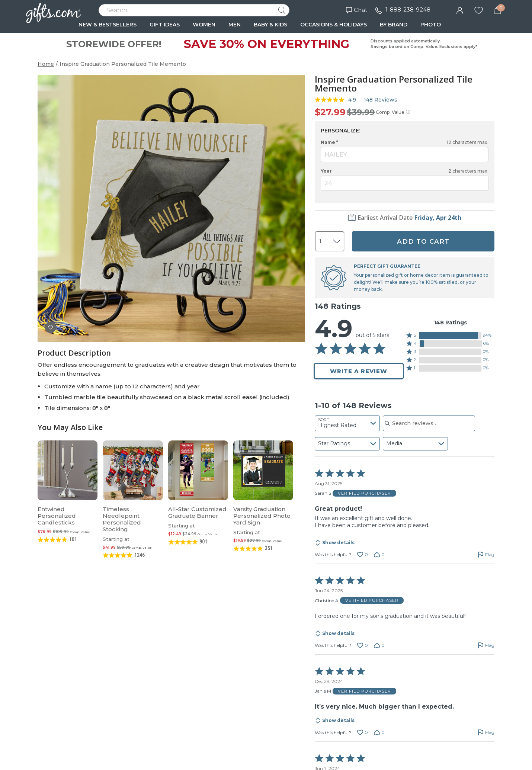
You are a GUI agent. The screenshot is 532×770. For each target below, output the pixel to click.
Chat (357, 10)
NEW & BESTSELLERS (108, 25)
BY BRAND (394, 25)
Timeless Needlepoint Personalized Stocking (122, 519)
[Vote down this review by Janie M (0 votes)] (379, 732)
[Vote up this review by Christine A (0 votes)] (363, 645)
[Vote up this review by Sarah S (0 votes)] (363, 555)
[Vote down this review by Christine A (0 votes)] (379, 645)
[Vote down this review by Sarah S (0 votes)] (379, 555)
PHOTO (431, 25)
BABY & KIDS (270, 25)
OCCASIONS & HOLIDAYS (334, 25)
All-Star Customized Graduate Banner (197, 512)
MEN (235, 25)
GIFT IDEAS (165, 25)
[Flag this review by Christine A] (486, 645)
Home (46, 64)
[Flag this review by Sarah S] (486, 555)
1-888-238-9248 (408, 9)
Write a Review (359, 371)
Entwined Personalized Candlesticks (57, 516)
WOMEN (204, 25)
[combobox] (347, 423)
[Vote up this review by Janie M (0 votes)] (363, 732)
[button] (450, 336)
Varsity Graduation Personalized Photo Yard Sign (262, 516)
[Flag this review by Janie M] (486, 732)
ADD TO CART (423, 241)
